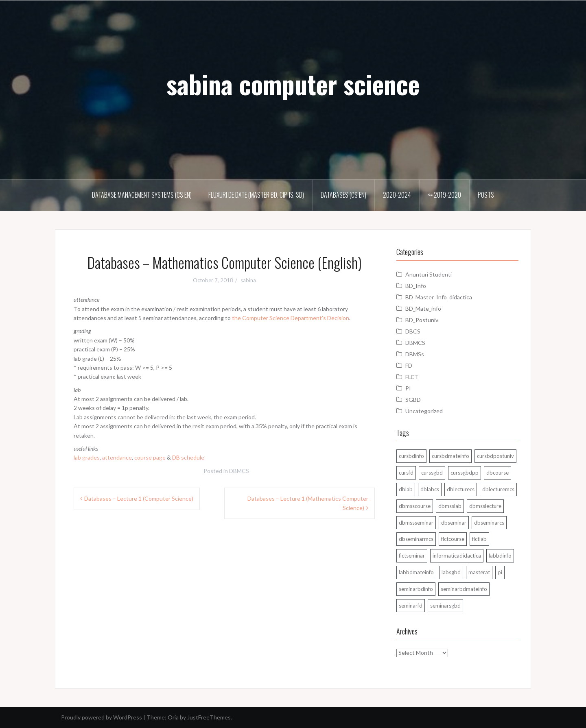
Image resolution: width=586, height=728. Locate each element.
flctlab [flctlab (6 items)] (479, 539)
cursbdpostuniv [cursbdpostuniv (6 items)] (495, 456)
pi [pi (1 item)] (500, 572)
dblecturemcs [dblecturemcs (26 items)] (498, 489)
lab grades (87, 457)
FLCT (412, 377)
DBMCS (239, 471)
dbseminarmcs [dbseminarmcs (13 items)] (416, 539)
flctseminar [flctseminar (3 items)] (412, 556)
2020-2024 (397, 195)
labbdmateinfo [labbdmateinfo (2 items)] (416, 572)
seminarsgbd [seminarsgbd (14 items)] (445, 606)
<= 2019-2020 (444, 195)
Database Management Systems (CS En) (142, 195)
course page (150, 457)
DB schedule (188, 457)
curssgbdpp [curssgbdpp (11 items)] (465, 473)
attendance (117, 457)
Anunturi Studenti (429, 274)
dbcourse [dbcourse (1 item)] (497, 473)
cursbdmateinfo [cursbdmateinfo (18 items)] (450, 456)
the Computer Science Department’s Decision (291, 318)
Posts (486, 195)
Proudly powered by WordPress (102, 717)
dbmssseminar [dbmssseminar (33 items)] (416, 523)
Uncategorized (424, 411)
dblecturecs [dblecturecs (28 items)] (461, 489)
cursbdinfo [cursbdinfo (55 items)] (411, 456)
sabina (248, 280)
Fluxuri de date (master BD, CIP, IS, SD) (256, 195)
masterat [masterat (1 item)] (479, 572)
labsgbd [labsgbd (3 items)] (451, 572)
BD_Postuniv (422, 320)
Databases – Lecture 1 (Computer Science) (139, 498)
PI (408, 388)
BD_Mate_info (423, 308)
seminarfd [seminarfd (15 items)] (411, 606)
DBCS (413, 331)
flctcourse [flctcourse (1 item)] (453, 539)
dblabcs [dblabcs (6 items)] (430, 489)
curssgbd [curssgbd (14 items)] (432, 473)
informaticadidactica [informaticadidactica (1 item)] (457, 556)
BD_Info (416, 286)
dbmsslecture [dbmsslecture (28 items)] (485, 506)
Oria (173, 717)
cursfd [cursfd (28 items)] (406, 473)
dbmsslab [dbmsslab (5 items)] (450, 506)
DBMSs (415, 354)
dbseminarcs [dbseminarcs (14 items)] (489, 523)
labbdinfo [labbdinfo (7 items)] (500, 556)
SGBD (413, 400)
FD (409, 365)
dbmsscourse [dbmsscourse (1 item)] (415, 506)
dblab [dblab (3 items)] (406, 489)
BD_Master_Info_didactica (439, 297)
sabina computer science (293, 84)
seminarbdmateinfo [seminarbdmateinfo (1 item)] (464, 589)
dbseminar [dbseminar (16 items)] (454, 523)
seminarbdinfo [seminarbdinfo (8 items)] (416, 589)
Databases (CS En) (343, 195)
